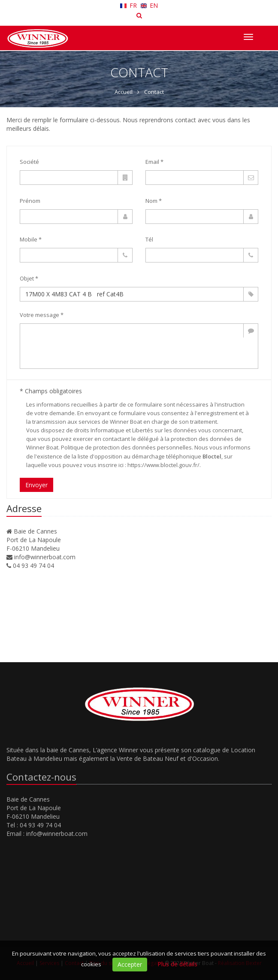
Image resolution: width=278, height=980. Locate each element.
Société (29, 162)
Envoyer (36, 485)
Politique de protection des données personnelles (126, 447)
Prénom (30, 201)
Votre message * (42, 315)
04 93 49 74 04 (33, 565)
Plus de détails (177, 964)
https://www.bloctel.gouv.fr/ (163, 465)
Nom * (154, 201)
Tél (149, 239)
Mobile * (31, 239)
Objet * (29, 278)
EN (150, 5)
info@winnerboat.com (45, 557)
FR (129, 5)
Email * (154, 162)
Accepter (130, 964)
